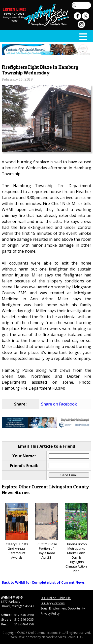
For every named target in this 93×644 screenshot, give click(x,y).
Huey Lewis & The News (14, 19)
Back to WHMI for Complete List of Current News (43, 582)
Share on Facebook (59, 404)
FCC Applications (53, 603)
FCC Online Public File (56, 598)
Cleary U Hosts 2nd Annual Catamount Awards (17, 531)
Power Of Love (14, 14)
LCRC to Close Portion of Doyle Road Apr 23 (46, 531)
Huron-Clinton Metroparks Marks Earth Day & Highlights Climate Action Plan (76, 538)
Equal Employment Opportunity (63, 608)
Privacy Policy (50, 614)
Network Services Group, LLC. (62, 637)
